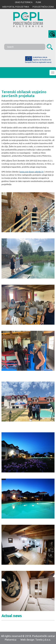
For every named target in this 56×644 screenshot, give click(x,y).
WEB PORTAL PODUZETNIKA (16, 7)
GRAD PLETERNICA (24, 2)
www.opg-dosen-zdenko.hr (32, 172)
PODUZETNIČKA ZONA (43, 7)
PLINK (38, 2)
